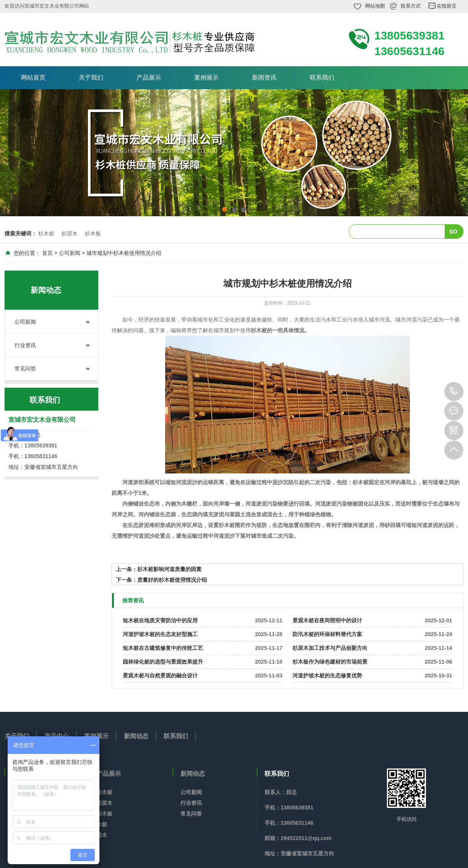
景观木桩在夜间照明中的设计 (327, 620)
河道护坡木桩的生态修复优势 (327, 675)
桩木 (102, 835)
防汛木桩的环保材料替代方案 (327, 634)
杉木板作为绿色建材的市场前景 (330, 662)
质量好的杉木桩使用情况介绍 (172, 580)
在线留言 (447, 6)
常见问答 (25, 369)
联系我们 (322, 77)
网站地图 (375, 6)
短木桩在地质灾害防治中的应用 (160, 620)
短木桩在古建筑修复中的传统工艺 (163, 648)
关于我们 (91, 77)
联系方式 (411, 6)
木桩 (102, 824)
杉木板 (93, 233)
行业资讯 (25, 345)
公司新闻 (70, 253)
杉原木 (70, 233)
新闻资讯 (264, 77)
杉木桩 (46, 233)
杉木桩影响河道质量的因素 (169, 569)
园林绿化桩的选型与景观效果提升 (163, 662)
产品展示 (149, 77)
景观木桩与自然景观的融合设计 (160, 675)
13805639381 (454, 392)
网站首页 (33, 77)
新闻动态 (136, 736)
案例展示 (206, 77)
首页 (47, 253)
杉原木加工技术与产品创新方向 (330, 648)
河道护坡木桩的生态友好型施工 (160, 634)
